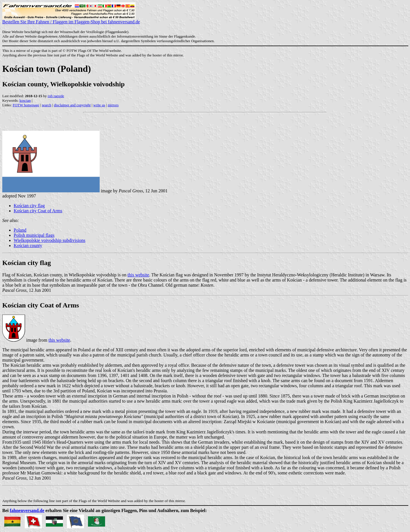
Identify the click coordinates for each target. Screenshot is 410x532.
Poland (20, 230)
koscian (25, 100)
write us (99, 105)
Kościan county (28, 245)
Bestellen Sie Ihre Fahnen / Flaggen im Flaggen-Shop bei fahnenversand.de (71, 20)
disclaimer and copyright (72, 105)
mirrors (113, 105)
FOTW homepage (26, 105)
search (47, 105)
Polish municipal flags (34, 235)
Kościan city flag (29, 206)
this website (138, 275)
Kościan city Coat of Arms (38, 211)
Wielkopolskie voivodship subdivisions (50, 240)
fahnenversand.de (27, 510)
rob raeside (56, 96)
